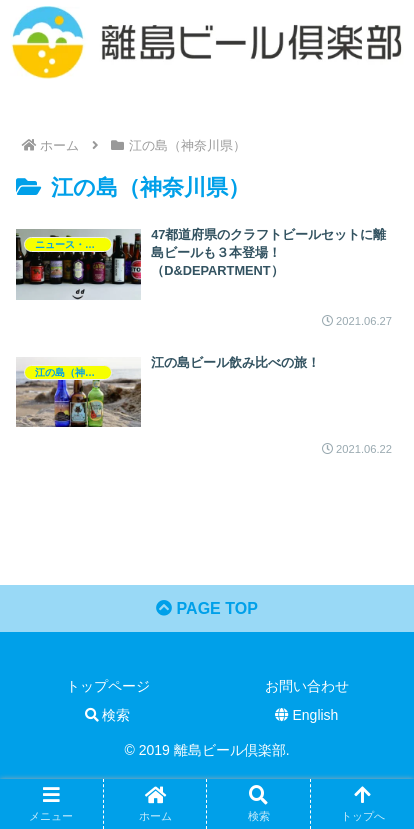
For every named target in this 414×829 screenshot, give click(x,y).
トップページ (108, 686)
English (307, 715)
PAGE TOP (207, 608)
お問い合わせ (307, 686)
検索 (108, 715)
